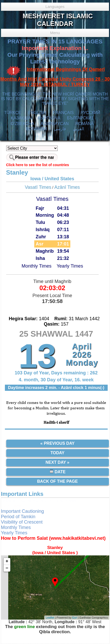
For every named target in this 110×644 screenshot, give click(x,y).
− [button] (7, 568)
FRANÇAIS (63, 113)
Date (58, 472)
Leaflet (50, 618)
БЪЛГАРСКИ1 (80, 118)
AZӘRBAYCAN (55, 124)
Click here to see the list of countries (38, 165)
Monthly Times (37, 266)
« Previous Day (58, 443)
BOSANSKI (37, 129)
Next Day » (57, 462)
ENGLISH (37, 113)
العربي (78, 129)
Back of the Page (57, 481)
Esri (75, 618)
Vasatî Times (38, 187)
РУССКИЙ (90, 113)
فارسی (60, 129)
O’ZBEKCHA (22, 124)
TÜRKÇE (13, 113)
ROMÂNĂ (84, 124)
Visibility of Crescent (22, 522)
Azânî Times (67, 187)
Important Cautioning (23, 511)
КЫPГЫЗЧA (49, 118)
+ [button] (7, 561)
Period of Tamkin (18, 517)
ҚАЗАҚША (21, 118)
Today (57, 453)
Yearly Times (70, 266)
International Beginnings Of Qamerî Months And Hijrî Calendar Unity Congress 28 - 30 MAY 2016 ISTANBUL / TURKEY (55, 77)
